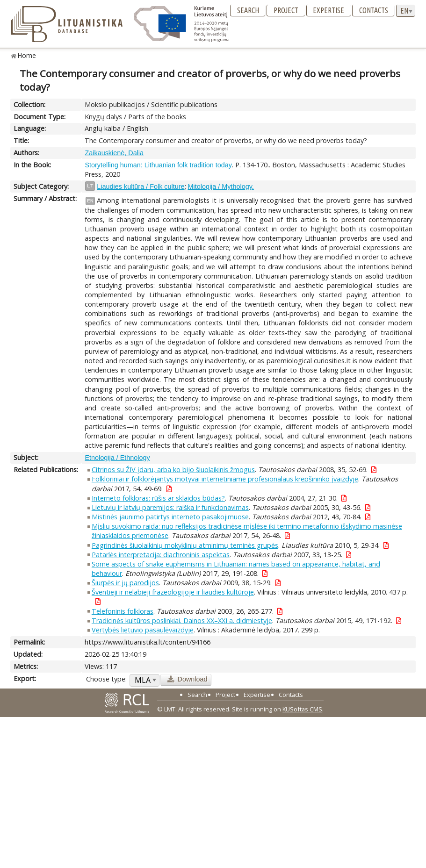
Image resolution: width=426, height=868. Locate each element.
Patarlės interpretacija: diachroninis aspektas (161, 555)
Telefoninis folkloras (123, 611)
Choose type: (106, 679)
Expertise (329, 10)
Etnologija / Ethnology (117, 458)
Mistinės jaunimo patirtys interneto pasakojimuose (170, 517)
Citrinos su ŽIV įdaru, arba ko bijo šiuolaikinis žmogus (173, 470)
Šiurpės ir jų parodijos (125, 583)
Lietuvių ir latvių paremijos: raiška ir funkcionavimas (170, 507)
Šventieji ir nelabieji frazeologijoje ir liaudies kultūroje (173, 592)
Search (248, 10)
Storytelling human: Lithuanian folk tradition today (158, 165)
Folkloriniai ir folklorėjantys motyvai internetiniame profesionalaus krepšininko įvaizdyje (225, 479)
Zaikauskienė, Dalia (114, 153)
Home (27, 55)
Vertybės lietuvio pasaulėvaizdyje (143, 630)
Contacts (374, 10)
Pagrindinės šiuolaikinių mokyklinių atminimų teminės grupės (185, 545)
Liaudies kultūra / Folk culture (141, 187)
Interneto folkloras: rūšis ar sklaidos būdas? (158, 498)
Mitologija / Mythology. (221, 187)
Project (286, 10)
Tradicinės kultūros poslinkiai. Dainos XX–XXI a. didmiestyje (182, 621)
